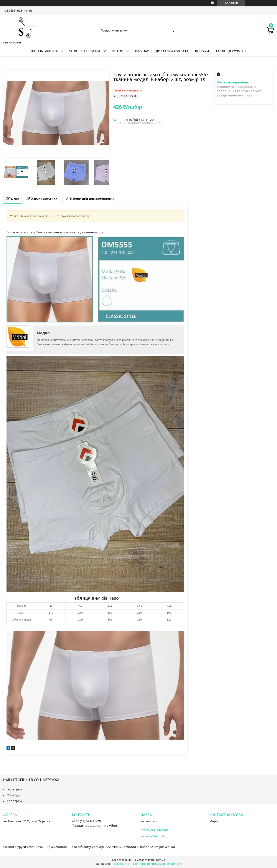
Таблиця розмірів (231, 51)
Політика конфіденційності (164, 864)
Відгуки (202, 51)
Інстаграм (14, 789)
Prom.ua (160, 860)
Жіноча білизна (44, 51)
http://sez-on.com (154, 830)
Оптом (118, 51)
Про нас (142, 51)
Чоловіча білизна (85, 51)
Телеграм (14, 801)
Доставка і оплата (172, 51)
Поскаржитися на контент (129, 864)
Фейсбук (13, 795)
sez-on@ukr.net (153, 836)
